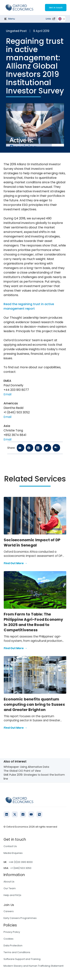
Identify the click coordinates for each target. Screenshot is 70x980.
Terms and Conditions (17, 952)
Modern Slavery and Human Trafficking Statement (34, 966)
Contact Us (10, 846)
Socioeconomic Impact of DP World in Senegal (32, 543)
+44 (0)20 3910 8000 (21, 862)
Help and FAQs (12, 895)
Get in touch (56, 8)
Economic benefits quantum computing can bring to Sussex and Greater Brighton (34, 704)
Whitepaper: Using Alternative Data (26, 767)
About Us (9, 882)
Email (7, 394)
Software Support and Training (22, 959)
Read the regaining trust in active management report (29, 306)
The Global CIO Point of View (22, 771)
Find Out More (15, 563)
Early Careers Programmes (20, 918)
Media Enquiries (13, 853)
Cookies (8, 939)
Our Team (10, 888)
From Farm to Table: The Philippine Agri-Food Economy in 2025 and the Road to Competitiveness (34, 622)
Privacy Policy (12, 932)
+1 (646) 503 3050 (21, 868)
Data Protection (13, 946)
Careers (9, 911)
